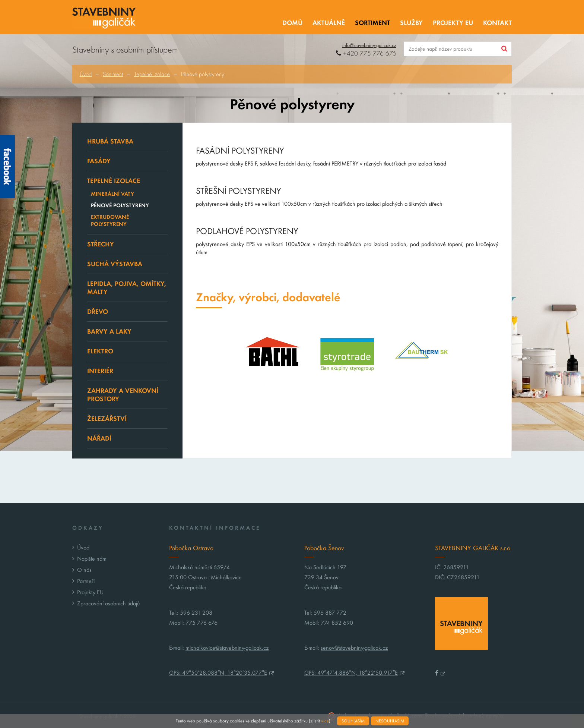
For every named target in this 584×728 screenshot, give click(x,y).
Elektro (100, 351)
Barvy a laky (109, 331)
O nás (84, 570)
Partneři (86, 581)
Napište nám (92, 559)
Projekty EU (453, 23)
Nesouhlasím (390, 721)
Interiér (100, 371)
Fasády (99, 161)
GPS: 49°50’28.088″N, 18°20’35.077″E (218, 673)
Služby (411, 23)
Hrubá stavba (110, 141)
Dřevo (98, 312)
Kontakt (497, 23)
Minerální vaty (112, 194)
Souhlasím (353, 721)
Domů (292, 23)
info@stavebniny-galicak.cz (369, 45)
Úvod (86, 74)
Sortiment (372, 23)
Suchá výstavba (115, 264)
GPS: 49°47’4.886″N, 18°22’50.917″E (351, 673)
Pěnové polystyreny (120, 205)
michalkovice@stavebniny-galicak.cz (227, 648)
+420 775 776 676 (366, 53)
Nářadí (99, 438)
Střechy (101, 244)
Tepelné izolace (152, 74)
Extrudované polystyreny (110, 220)
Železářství (107, 419)
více (325, 721)
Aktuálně (329, 23)
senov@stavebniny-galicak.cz (354, 648)
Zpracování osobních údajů (108, 603)
